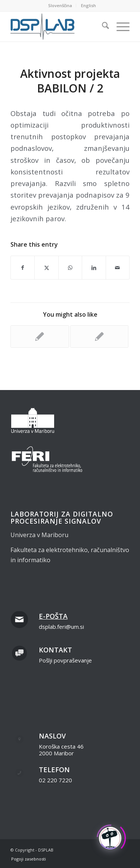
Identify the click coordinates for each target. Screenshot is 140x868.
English (88, 5)
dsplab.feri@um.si (61, 627)
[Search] (102, 27)
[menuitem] (60, 6)
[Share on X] (46, 268)
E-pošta (53, 616)
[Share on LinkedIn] (94, 268)
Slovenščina (60, 5)
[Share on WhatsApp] (70, 268)
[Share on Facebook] (23, 268)
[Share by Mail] (118, 268)
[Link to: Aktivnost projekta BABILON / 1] (40, 336)
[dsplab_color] (58, 27)
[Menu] (119, 27)
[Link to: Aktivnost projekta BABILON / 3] (99, 336)
